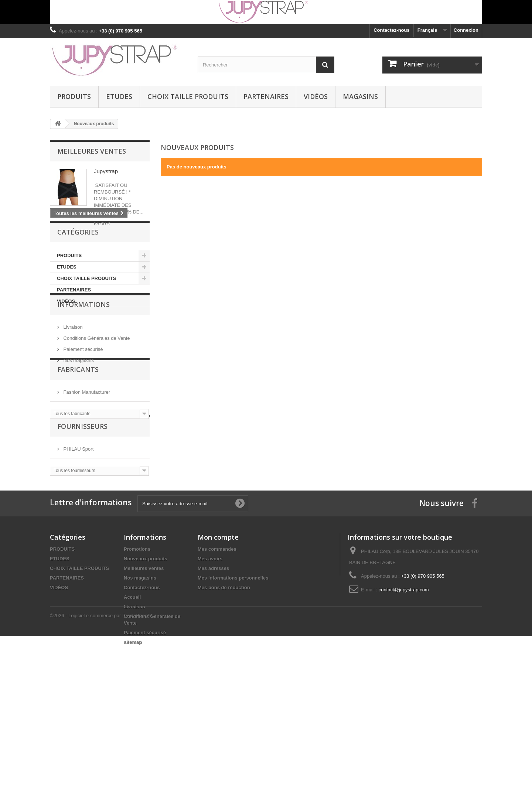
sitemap (133, 749)
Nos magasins (78, 425)
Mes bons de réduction (224, 695)
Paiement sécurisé (83, 414)
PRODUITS (74, 96)
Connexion (466, 30)
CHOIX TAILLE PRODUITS (188, 96)
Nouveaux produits (146, 666)
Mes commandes (217, 656)
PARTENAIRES (266, 96)
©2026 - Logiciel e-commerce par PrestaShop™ (101, 776)
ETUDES (119, 96)
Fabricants (78, 453)
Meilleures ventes (92, 151)
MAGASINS (360, 96)
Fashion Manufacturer (86, 473)
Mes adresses (213, 675)
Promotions (137, 656)
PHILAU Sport (78, 541)
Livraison (72, 392)
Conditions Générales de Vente (96, 403)
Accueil (132, 704)
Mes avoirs (210, 666)
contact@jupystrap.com (404, 697)
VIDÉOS (316, 96)
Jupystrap (106, 171)
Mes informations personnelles (233, 685)
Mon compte (218, 644)
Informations (83, 372)
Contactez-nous (392, 30)
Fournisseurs (82, 522)
